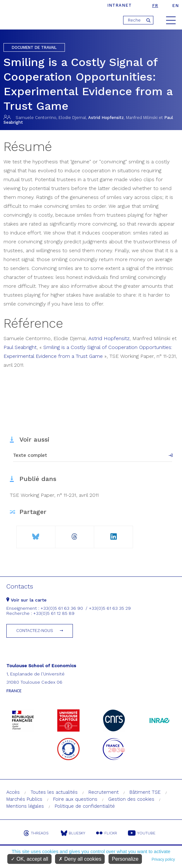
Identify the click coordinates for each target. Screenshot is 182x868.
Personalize (125, 859)
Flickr (107, 833)
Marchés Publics (24, 799)
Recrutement (104, 792)
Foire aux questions (75, 799)
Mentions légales (25, 806)
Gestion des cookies (131, 799)
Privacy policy (163, 859)
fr (155, 6)
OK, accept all (29, 859)
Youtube (142, 833)
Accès (13, 792)
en (175, 6)
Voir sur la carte (26, 600)
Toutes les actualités (54, 792)
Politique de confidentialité (85, 806)
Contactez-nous (35, 631)
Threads (36, 833)
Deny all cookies (80, 859)
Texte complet (30, 455)
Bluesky (73, 833)
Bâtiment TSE (145, 792)
